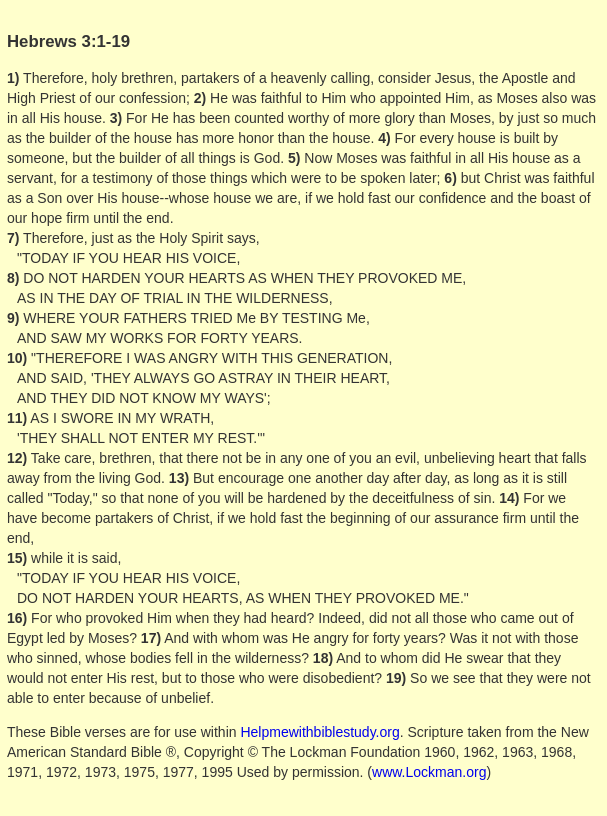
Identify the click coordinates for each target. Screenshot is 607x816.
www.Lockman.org (429, 772)
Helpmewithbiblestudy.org (319, 732)
